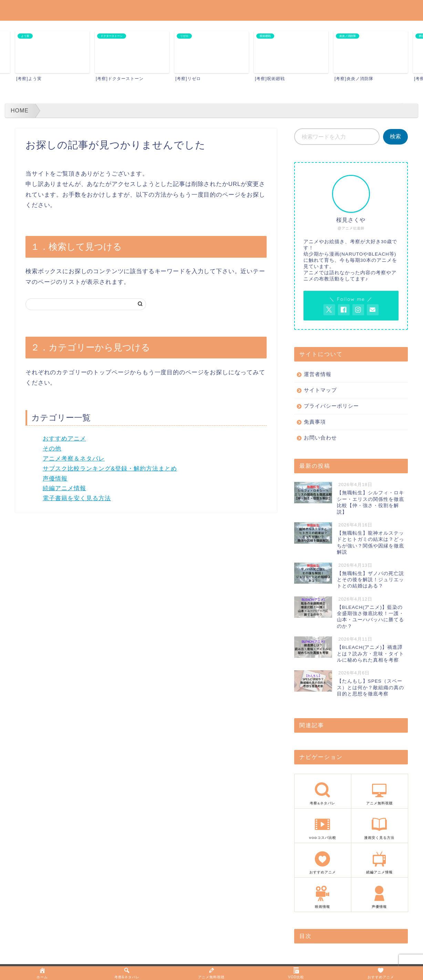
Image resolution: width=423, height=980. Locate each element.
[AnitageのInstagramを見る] (358, 310)
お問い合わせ (320, 438)
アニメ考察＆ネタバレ (74, 459)
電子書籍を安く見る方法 (77, 498)
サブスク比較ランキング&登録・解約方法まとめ (110, 469)
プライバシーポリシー (331, 406)
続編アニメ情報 (64, 488)
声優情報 (55, 479)
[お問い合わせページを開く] (373, 310)
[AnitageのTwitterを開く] (329, 310)
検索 (395, 136)
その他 (52, 449)
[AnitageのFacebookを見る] (344, 310)
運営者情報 (318, 374)
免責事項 (315, 422)
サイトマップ (320, 390)
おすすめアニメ (64, 439)
